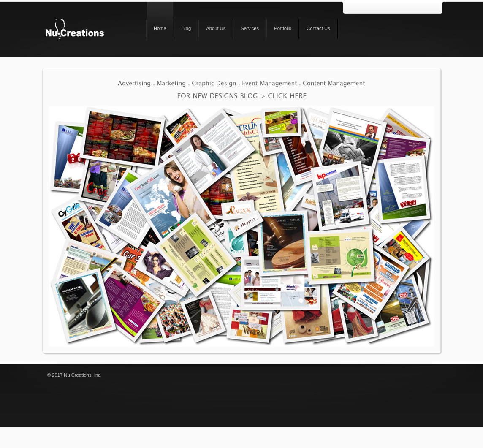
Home (160, 28)
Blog (186, 28)
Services (250, 28)
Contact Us (318, 28)
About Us (216, 28)
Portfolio (283, 28)
